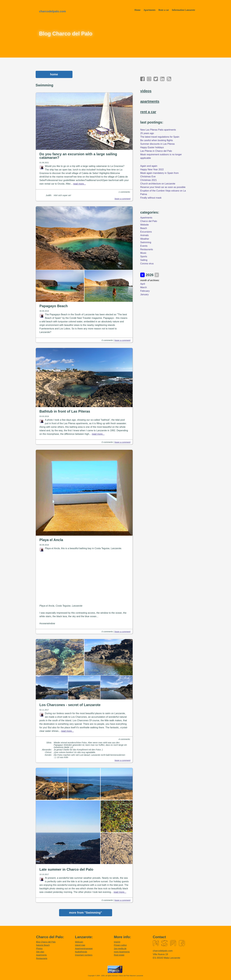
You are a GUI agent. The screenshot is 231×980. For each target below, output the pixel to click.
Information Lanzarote (183, 10)
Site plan (40, 952)
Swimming (146, 242)
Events (144, 246)
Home (138, 10)
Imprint (117, 942)
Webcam (79, 942)
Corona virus (147, 264)
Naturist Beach (43, 946)
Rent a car (164, 10)
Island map (80, 946)
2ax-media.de (120, 949)
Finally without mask (151, 198)
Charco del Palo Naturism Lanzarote (131, 976)
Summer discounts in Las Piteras (157, 144)
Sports (144, 256)
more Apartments (122, 952)
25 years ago (147, 133)
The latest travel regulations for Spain (160, 137)
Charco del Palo (149, 221)
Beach (144, 228)
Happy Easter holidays (152, 147)
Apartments (150, 10)
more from (86, 913)
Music (143, 253)
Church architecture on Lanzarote (158, 184)
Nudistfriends (81, 952)
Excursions (146, 232)
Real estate (119, 956)
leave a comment (122, 199)
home (54, 74)
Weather (145, 239)
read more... (79, 184)
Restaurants (147, 249)
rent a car (148, 112)
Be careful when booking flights (157, 140)
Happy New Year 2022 (152, 169)
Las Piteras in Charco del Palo (156, 151)
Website (145, 225)
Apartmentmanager (84, 949)
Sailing (144, 260)
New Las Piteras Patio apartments (158, 130)
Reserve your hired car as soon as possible (163, 187)
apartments (150, 101)
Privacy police (120, 946)
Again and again (149, 166)
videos (146, 91)
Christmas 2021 (148, 180)
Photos (39, 949)
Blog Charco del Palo (46, 942)
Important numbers (84, 956)
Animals (144, 235)
